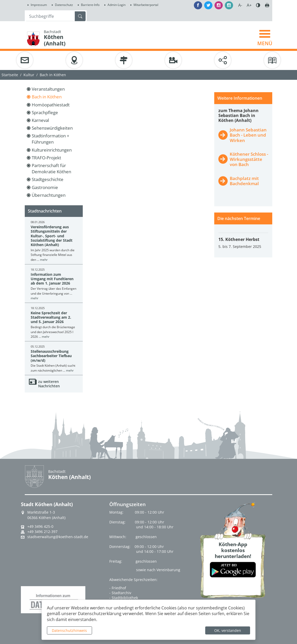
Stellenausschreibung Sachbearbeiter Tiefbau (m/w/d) (51, 356)
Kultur (29, 75)
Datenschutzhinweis (69, 630)
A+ (249, 5)
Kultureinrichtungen (52, 150)
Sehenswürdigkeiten (52, 128)
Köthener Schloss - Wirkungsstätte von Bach (249, 159)
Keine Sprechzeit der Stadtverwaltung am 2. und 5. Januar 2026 (51, 317)
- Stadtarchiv (120, 593)
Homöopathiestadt (51, 105)
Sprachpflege (45, 112)
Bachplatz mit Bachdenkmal (244, 181)
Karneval (40, 120)
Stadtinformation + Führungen (51, 139)
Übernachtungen (49, 195)
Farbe (258, 5)
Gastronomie (45, 187)
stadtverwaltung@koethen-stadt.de (58, 537)
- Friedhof (118, 588)
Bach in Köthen (47, 97)
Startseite (10, 75)
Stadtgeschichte (48, 179)
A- (240, 5)
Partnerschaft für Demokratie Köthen (51, 168)
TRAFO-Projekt (46, 158)
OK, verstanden (228, 630)
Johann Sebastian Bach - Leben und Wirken (248, 135)
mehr (44, 260)
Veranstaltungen (48, 89)
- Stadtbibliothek (124, 598)
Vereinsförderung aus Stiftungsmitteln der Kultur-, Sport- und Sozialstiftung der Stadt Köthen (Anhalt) (52, 236)
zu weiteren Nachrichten (49, 384)
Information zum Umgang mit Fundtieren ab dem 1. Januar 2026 (52, 279)
